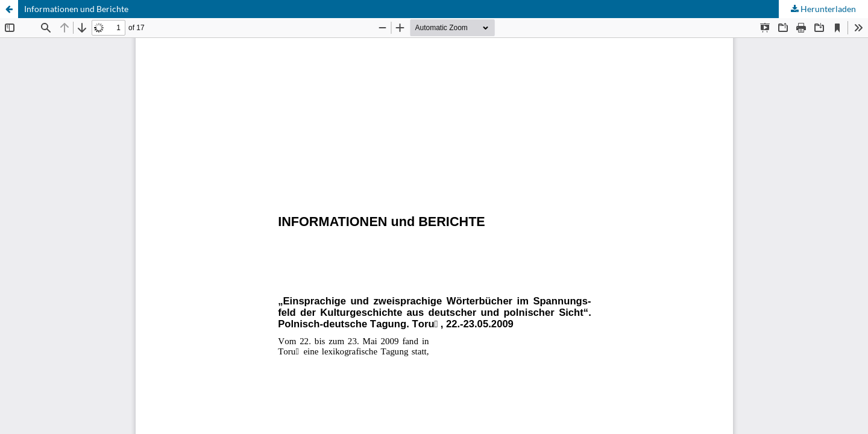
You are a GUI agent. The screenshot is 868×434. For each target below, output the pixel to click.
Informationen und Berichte (76, 9)
